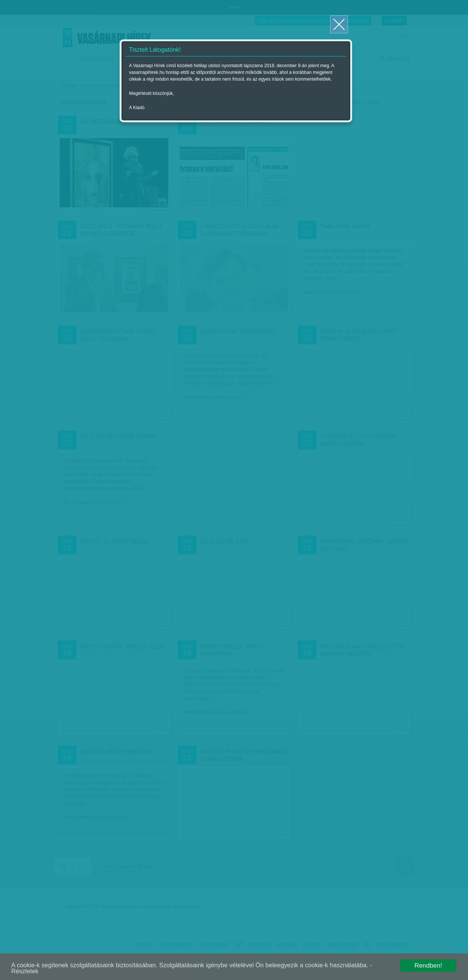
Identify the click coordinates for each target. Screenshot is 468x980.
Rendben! (428, 965)
